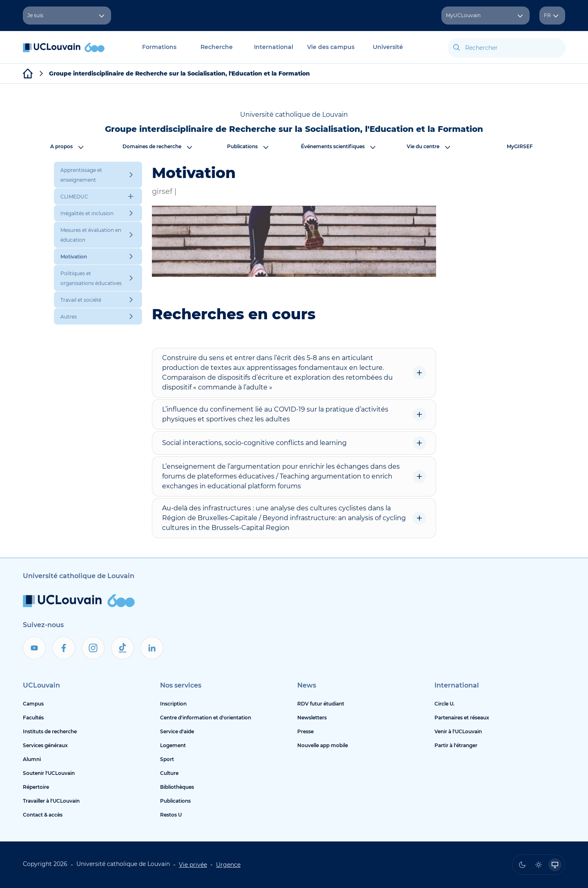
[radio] (522, 865)
